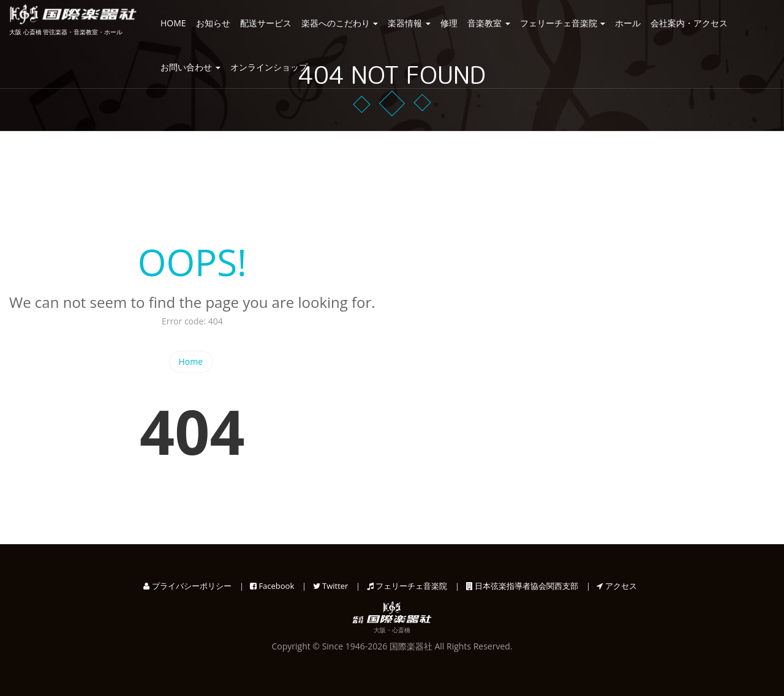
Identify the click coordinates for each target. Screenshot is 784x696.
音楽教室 (489, 23)
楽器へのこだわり (340, 23)
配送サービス (266, 23)
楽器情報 (409, 23)
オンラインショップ (269, 67)
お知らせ (213, 23)
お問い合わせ (190, 67)
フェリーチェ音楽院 (563, 23)
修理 (449, 23)
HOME (173, 23)
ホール (628, 23)
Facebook (272, 586)
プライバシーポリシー (187, 586)
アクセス (616, 586)
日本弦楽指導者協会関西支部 (522, 586)
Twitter (331, 586)
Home (191, 361)
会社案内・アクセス (689, 23)
